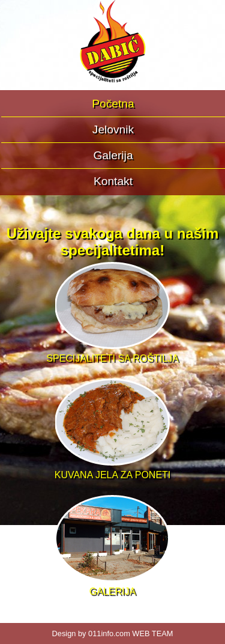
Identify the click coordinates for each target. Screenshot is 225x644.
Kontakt (113, 181)
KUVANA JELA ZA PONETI (113, 469)
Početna (113, 104)
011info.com (109, 633)
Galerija (113, 155)
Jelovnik (113, 129)
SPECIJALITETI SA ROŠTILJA (112, 353)
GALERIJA (112, 586)
